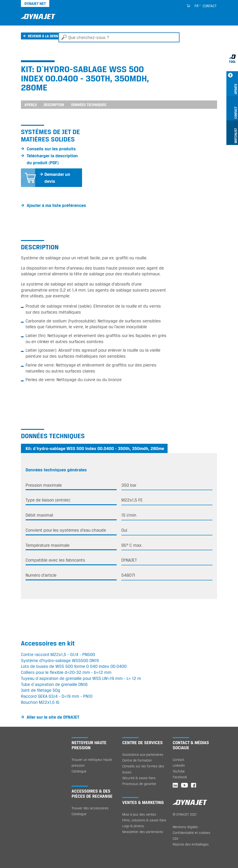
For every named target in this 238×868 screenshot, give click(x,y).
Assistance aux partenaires (143, 754)
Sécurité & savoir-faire (139, 778)
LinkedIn (179, 765)
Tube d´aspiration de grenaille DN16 (54, 684)
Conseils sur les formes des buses (143, 769)
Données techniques (89, 105)
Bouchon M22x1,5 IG (40, 702)
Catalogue (79, 771)
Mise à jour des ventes (139, 814)
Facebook (180, 777)
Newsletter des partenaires (143, 832)
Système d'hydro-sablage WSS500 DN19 (60, 660)
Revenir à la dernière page (51, 36)
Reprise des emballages (191, 844)
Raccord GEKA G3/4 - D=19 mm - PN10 (57, 696)
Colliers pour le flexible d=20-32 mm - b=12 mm (66, 672)
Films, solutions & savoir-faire (144, 820)
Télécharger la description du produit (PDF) (52, 159)
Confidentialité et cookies (192, 833)
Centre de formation (137, 760)
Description (54, 105)
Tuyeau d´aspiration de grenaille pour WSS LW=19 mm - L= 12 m (81, 678)
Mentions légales (185, 827)
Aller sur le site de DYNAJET (53, 717)
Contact (210, 6)
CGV (176, 838)
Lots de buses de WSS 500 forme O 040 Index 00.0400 (74, 666)
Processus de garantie (139, 784)
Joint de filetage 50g (41, 690)
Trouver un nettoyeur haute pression (92, 762)
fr (197, 6)
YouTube (179, 771)
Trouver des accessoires (90, 808)
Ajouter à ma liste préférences (56, 205)
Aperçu (31, 105)
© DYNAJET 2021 (185, 814)
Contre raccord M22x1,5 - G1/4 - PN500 (58, 654)
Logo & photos (133, 826)
